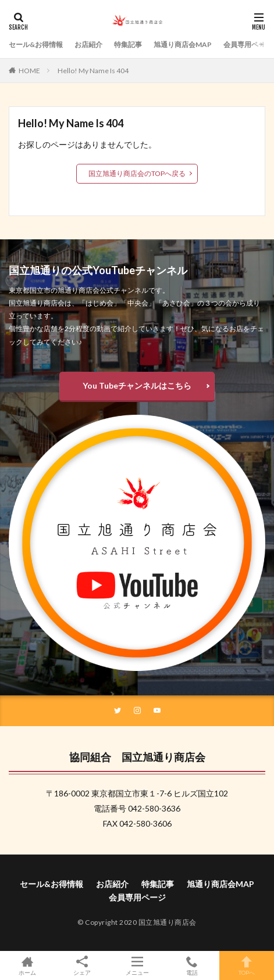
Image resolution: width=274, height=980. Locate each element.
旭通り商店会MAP (183, 44)
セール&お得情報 (36, 44)
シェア (82, 966)
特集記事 (128, 44)
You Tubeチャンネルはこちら (137, 385)
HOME (29, 71)
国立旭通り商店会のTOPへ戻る (137, 173)
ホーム (27, 965)
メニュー (137, 965)
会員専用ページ (248, 44)
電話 (192, 965)
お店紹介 (88, 44)
